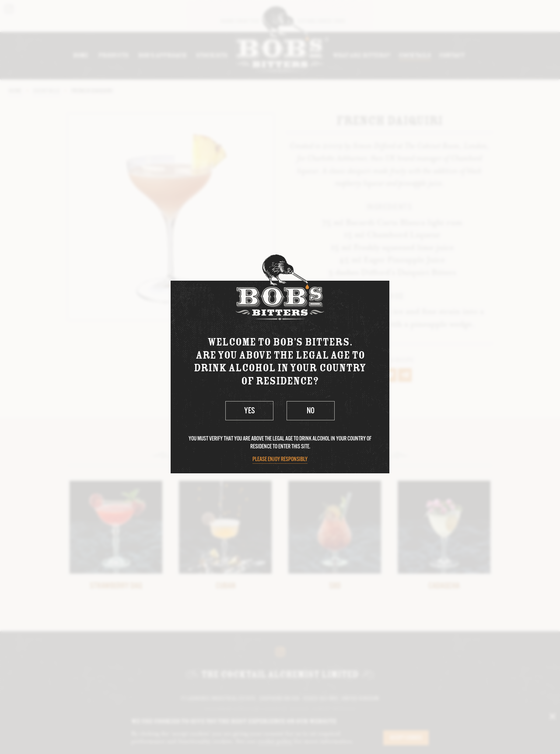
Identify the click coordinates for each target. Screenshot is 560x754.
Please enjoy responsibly (280, 460)
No (311, 411)
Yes (250, 411)
